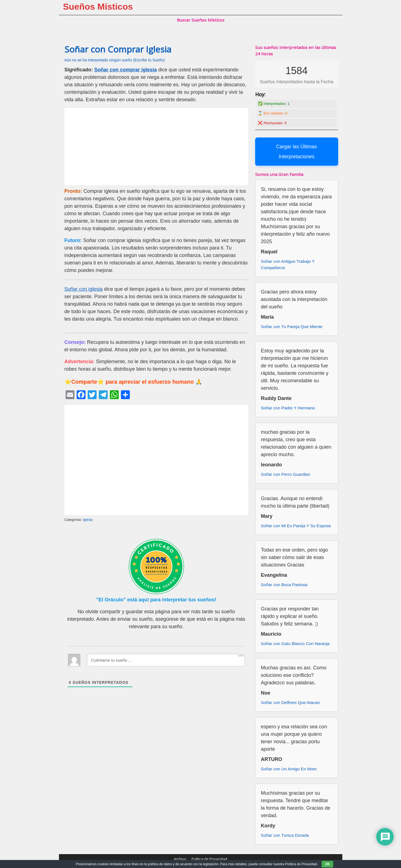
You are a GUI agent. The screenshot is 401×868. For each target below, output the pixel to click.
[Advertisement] (156, 147)
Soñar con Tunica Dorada (285, 835)
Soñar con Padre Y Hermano (288, 408)
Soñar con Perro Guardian (286, 474)
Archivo (180, 859)
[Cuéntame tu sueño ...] (166, 660)
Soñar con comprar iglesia (126, 70)
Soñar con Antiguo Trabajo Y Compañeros (288, 264)
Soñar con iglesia (84, 289)
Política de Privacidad (209, 859)
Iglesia (88, 520)
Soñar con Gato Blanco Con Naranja (295, 644)
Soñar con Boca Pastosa (284, 585)
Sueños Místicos (98, 7)
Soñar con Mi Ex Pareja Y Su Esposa (296, 526)
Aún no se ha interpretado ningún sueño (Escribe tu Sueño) (115, 60)
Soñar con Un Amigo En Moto (289, 769)
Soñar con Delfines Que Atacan (290, 702)
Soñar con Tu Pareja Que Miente (292, 327)
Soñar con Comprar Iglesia (118, 49)
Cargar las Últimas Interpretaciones (296, 152)
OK (327, 864)
